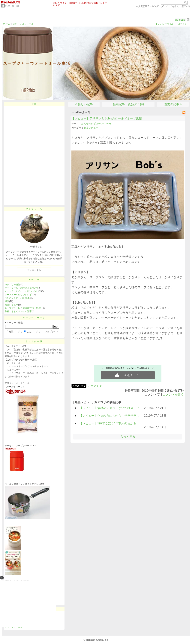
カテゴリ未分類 (13, 285)
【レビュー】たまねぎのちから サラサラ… (109, 416)
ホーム (7, 24)
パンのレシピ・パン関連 (17, 298)
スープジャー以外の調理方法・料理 (23, 308)
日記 (15, 24)
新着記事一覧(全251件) (128, 104)
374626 (180, 20)
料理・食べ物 (12, 6)
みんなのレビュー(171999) (96, 123)
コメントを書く (173, 395)
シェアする (95, 386)
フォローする (34, 270)
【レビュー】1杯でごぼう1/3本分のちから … (108, 425)
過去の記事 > (173, 104)
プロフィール (26, 24)
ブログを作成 (172, 6)
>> (147, 6)
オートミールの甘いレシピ (18, 295)
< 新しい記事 (84, 104)
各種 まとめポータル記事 (18, 311)
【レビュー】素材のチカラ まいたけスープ (109, 408)
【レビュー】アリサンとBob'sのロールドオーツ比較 (107, 118)
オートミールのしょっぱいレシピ (22, 291)
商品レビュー (11, 305)
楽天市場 (186, 6)
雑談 (7, 301)
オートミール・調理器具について (22, 288)
